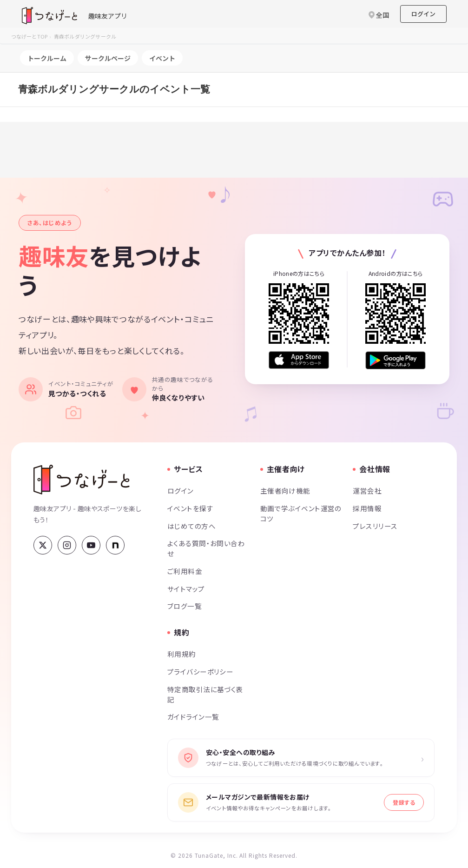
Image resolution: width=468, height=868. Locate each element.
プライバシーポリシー (200, 671)
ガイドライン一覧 (193, 717)
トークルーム (47, 58)
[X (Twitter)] (43, 545)
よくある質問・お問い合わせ (206, 548)
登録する (404, 802)
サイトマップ (186, 589)
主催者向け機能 (285, 491)
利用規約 (182, 654)
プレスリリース (375, 526)
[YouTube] (91, 545)
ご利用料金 (185, 571)
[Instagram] (67, 545)
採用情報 (367, 508)
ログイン (423, 14)
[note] (115, 545)
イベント (162, 58)
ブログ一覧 (185, 606)
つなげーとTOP (30, 36)
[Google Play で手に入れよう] (395, 360)
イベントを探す (190, 508)
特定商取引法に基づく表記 (205, 694)
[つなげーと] (82, 480)
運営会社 (367, 491)
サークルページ (108, 58)
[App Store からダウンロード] (299, 360)
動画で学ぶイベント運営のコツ (301, 513)
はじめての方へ (191, 526)
